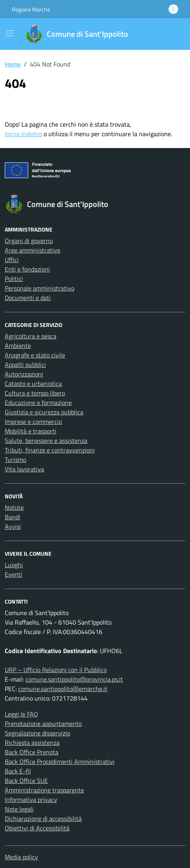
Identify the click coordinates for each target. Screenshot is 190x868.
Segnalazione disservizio (37, 733)
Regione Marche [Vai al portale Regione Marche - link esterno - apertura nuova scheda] (31, 9)
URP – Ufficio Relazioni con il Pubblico (56, 670)
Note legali (19, 809)
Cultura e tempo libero (35, 393)
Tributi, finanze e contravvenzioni (50, 450)
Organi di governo (29, 241)
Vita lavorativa (24, 469)
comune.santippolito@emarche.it (63, 689)
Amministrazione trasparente (44, 790)
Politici (14, 279)
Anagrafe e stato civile (35, 355)
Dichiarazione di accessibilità (43, 819)
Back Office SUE (26, 781)
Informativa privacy (31, 800)
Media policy (21, 857)
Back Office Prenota (32, 752)
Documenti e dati (28, 298)
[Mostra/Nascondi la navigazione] (10, 33)
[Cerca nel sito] (169, 34)
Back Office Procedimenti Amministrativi (60, 762)
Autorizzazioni (24, 374)
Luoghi (14, 565)
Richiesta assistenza (32, 743)
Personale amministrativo (39, 288)
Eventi (13, 574)
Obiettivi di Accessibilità (37, 828)
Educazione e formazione (38, 403)
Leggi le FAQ (21, 714)
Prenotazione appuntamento (43, 724)
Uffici (12, 260)
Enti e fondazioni (27, 269)
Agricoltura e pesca (31, 336)
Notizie (14, 507)
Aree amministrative (33, 250)
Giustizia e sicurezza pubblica (44, 412)
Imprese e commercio (33, 422)
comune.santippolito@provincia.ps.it (74, 679)
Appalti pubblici (25, 365)
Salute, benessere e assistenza (46, 441)
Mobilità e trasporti (31, 431)
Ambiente (18, 346)
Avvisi (13, 526)
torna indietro (23, 134)
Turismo (15, 460)
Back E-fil (18, 771)
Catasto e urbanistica (33, 384)
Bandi (12, 517)
